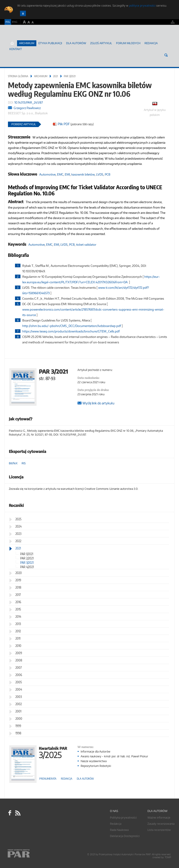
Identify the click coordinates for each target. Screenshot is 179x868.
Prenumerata (48, 779)
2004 (19, 689)
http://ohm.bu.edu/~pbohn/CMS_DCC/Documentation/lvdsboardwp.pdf (72, 326)
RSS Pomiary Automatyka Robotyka (17, 813)
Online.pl (32, 854)
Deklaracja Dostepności (125, 836)
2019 (18, 580)
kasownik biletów (83, 174)
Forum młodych (128, 43)
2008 (19, 660)
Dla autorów (76, 43)
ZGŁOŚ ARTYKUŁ (101, 43)
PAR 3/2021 (70, 76)
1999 (18, 726)
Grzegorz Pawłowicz (27, 108)
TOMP (168, 857)
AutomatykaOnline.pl (31, 38)
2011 (18, 638)
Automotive (47, 174)
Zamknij (23, 13)
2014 (18, 617)
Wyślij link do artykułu (98, 403)
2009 (19, 653)
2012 (18, 631)
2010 (18, 646)
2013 (18, 624)
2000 (19, 719)
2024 (19, 526)
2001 (18, 711)
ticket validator (86, 245)
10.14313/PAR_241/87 (29, 102)
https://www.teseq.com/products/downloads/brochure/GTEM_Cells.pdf (71, 331)
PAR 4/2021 (27, 567)
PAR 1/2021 (27, 554)
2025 (18, 519)
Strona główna (18, 76)
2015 (18, 609)
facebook (10, 813)
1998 (18, 733)
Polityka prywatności (123, 818)
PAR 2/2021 (27, 558)
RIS (24, 463)
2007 (19, 668)
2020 (19, 573)
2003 (19, 697)
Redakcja (151, 43)
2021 (56, 76)
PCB (108, 174)
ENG (15, 22)
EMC (60, 174)
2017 (18, 595)
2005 (19, 682)
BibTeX (13, 463)
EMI (67, 174)
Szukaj (166, 55)
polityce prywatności (142, 6)
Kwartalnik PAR (53, 752)
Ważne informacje (159, 818)
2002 (19, 704)
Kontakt (16, 49)
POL (8, 22)
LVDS (100, 174)
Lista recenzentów (159, 830)
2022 (18, 541)
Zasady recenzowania (161, 824)
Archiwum (41, 76)
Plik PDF (64, 124)
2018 (18, 587)
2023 (18, 534)
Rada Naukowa (119, 830)
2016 (18, 602)
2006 (19, 675)
